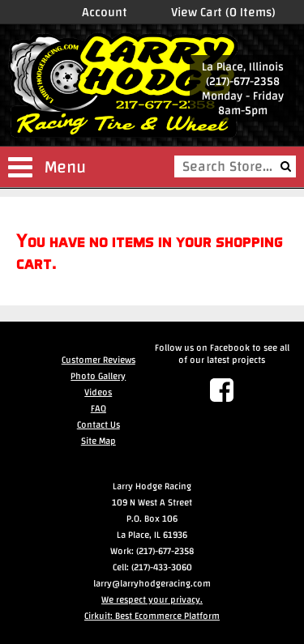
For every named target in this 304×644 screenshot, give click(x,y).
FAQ (98, 408)
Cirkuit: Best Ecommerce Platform (152, 616)
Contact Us (98, 424)
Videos (98, 392)
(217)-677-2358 (243, 81)
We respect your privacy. (152, 599)
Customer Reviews (98, 360)
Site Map (98, 441)
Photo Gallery (98, 376)
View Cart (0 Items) (223, 12)
